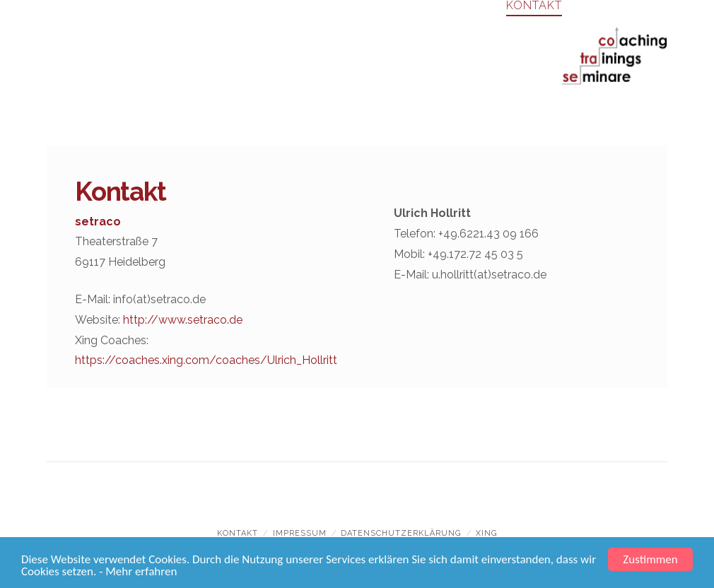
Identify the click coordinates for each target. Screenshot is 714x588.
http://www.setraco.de (183, 320)
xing (486, 533)
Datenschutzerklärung (401, 533)
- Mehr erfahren (138, 572)
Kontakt (238, 533)
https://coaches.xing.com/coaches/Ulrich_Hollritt (206, 360)
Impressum (300, 533)
